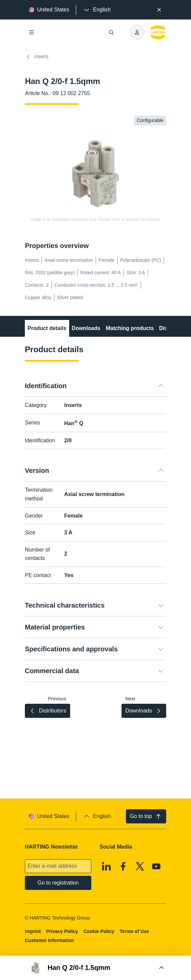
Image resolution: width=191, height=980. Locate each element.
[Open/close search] (111, 32)
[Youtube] (156, 866)
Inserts (37, 57)
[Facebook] (123, 866)
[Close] (159, 10)
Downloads (86, 328)
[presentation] (97, 10)
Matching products (130, 328)
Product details (47, 328)
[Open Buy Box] (95, 968)
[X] (140, 866)
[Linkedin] (107, 866)
